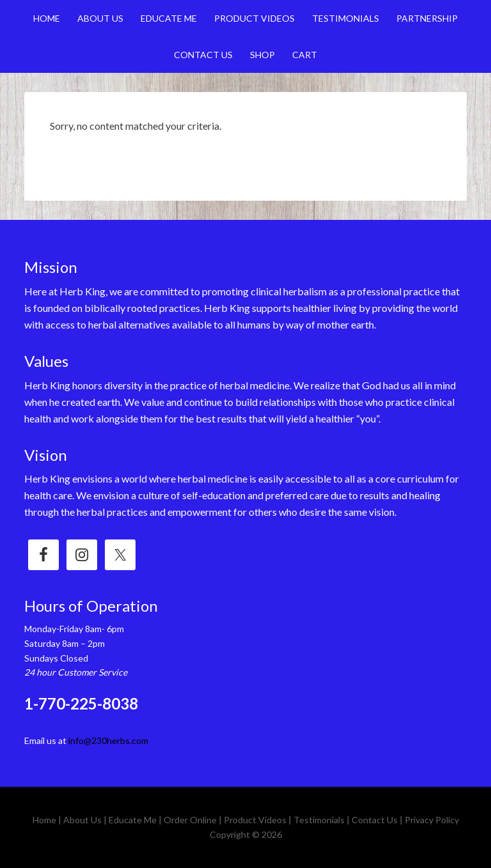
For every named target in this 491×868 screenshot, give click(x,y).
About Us (82, 820)
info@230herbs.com (108, 740)
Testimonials (319, 820)
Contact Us (375, 820)
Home (44, 820)
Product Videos (255, 820)
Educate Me (133, 820)
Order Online (190, 820)
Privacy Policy (432, 820)
